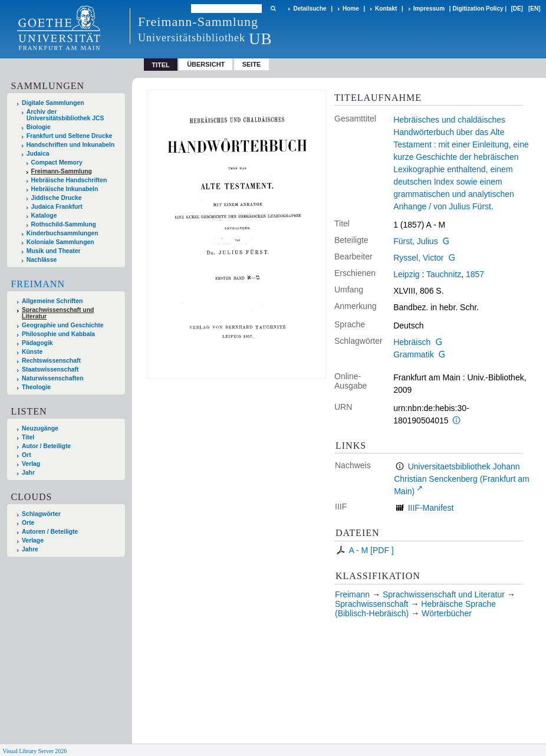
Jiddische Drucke (57, 198)
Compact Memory (57, 162)
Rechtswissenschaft (51, 361)
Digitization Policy (478, 9)
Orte (28, 523)
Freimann (38, 284)
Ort (27, 455)
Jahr (28, 473)
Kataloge (44, 216)
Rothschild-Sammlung (64, 224)
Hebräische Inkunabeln (65, 189)
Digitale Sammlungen (53, 103)
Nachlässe (42, 260)
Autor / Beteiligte (46, 446)
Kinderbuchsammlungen (63, 233)
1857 (475, 274)
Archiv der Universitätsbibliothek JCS (65, 115)
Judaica (38, 154)
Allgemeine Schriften (52, 301)
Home (351, 9)
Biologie (39, 127)
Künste (32, 352)
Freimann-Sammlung (62, 171)
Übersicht (206, 64)
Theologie (36, 387)
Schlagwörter (41, 514)
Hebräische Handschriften (69, 180)
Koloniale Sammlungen (60, 242)
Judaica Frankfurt (57, 207)
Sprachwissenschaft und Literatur (58, 313)
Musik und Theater (54, 251)
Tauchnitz (444, 274)
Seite (252, 64)
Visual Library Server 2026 (34, 751)
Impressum (429, 9)
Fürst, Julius (415, 241)
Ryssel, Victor (418, 258)
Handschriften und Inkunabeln (71, 145)
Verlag (31, 464)
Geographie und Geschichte (63, 325)
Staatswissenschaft (50, 369)
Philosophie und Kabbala (58, 334)
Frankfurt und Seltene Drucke (70, 136)
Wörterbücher (447, 613)
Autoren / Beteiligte (50, 532)
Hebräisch (412, 342)
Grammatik (413, 354)
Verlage (33, 540)
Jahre (30, 549)
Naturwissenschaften (53, 378)
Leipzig (406, 274)
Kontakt (386, 9)
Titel (28, 437)
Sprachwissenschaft (372, 604)
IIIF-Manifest (431, 508)
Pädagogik (37, 343)
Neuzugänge (40, 428)
